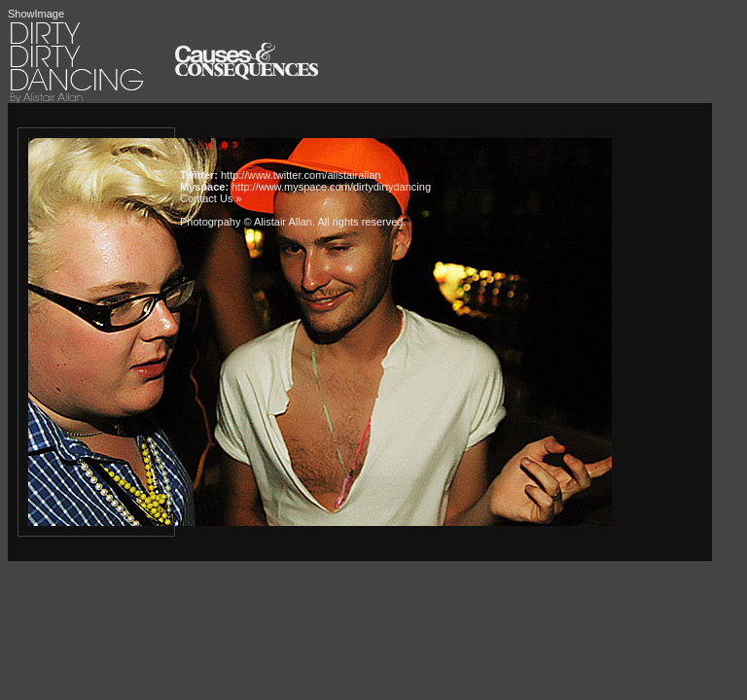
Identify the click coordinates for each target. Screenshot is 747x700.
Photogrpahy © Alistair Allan (246, 222)
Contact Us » (211, 198)
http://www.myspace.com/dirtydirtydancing (331, 187)
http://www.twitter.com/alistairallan (301, 175)
